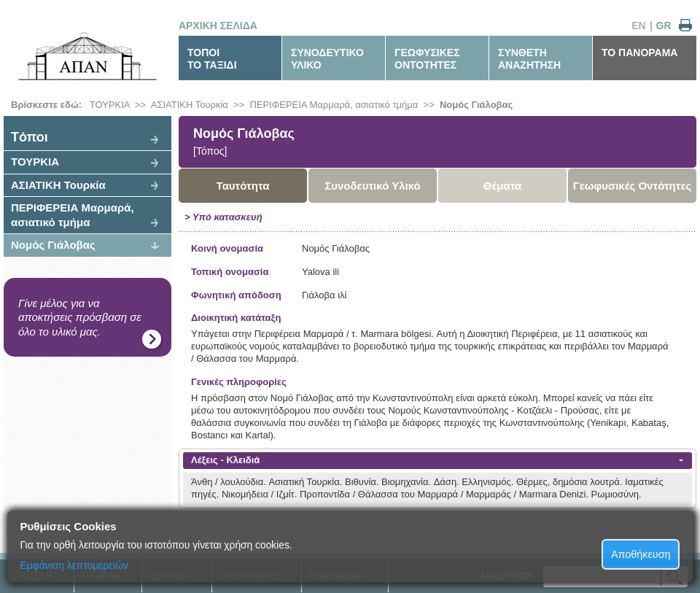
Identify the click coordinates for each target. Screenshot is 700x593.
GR (664, 26)
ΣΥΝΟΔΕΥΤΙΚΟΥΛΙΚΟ (327, 59)
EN (638, 26)
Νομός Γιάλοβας (476, 105)
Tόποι (30, 137)
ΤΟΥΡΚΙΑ (110, 105)
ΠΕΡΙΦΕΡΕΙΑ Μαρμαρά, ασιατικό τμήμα (334, 105)
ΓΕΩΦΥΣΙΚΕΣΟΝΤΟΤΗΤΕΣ (427, 59)
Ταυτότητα (243, 186)
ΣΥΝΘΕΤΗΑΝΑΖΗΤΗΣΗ (529, 59)
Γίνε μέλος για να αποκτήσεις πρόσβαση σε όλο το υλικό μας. (80, 317)
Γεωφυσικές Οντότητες (633, 186)
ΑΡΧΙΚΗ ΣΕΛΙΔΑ (218, 26)
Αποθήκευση (641, 554)
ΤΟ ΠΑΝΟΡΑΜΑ (639, 53)
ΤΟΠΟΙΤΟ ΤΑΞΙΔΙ (212, 59)
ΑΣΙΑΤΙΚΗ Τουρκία (190, 105)
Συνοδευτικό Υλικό (373, 186)
